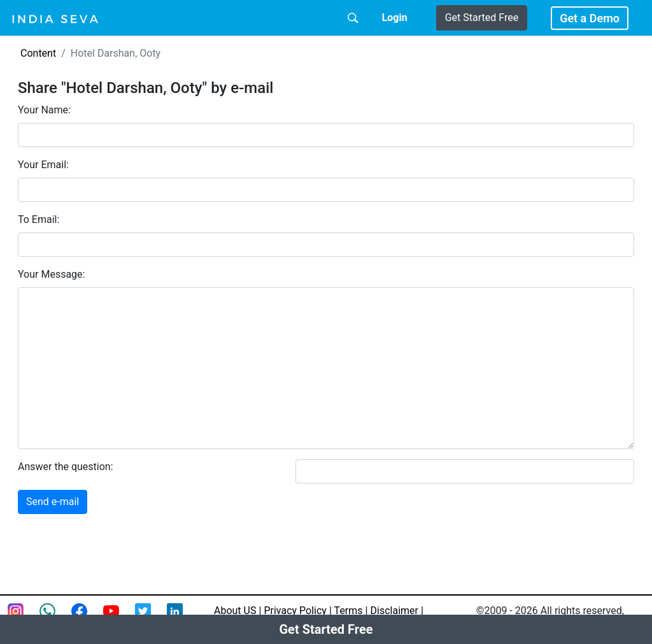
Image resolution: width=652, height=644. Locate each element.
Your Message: (51, 274)
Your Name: (44, 110)
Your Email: (43, 165)
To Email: (39, 219)
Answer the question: (66, 467)
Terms (349, 611)
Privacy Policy (295, 611)
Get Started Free (482, 18)
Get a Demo (590, 18)
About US (235, 611)
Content (38, 53)
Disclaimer (394, 611)
